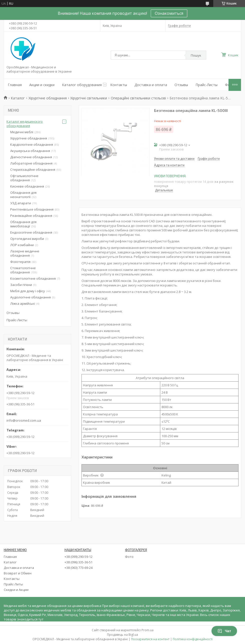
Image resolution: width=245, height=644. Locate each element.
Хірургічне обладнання (48, 98)
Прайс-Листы (206, 85)
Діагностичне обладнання (31, 157)
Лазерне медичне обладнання (25, 253)
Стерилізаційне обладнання (33, 170)
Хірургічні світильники (89, 98)
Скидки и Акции (16, 590)
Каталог (18, 98)
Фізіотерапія (20, 262)
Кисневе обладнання (27, 186)
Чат (224, 631)
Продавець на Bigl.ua (122, 635)
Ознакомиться (169, 13)
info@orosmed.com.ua (24, 420)
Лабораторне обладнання (31, 163)
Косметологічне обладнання (33, 278)
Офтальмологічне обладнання (24, 178)
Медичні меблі (22, 132)
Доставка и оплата (151, 85)
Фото (129, 557)
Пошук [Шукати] (196, 55)
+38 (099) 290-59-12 (78, 557)
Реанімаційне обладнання (31, 216)
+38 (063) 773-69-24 (78, 568)
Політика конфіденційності (193, 639)
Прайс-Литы (13, 584)
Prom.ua (147, 630)
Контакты (119, 85)
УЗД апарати (21, 203)
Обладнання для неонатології (23, 195)
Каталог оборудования (82, 85)
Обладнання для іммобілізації (23, 224)
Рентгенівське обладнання (32, 209)
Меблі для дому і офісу (28, 291)
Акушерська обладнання (30, 151)
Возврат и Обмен (18, 573)
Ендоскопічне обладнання (31, 232)
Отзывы (181, 85)
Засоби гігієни (21, 285)
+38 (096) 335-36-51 (78, 562)
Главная (15, 85)
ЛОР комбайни (22, 245)
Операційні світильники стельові (138, 98)
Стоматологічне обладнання (23, 270)
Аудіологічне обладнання (30, 297)
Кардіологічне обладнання (32, 144)
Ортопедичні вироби (27, 239)
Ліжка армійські (23, 303)
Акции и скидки (42, 85)
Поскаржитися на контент (150, 639)
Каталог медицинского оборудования (25, 124)
